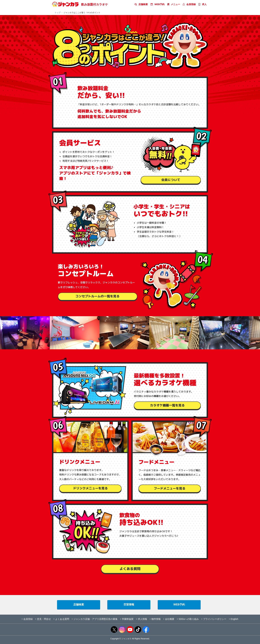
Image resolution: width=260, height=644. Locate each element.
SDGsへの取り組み (188, 619)
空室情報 (129, 605)
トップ (58, 12)
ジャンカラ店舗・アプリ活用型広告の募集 (95, 619)
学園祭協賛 (127, 619)
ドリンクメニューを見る (90, 488)
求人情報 (142, 619)
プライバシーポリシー (214, 619)
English (234, 619)
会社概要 (169, 619)
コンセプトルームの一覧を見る (97, 296)
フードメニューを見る (170, 488)
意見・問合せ (43, 619)
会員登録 (189, 4)
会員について (171, 180)
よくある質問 (130, 569)
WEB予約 (158, 4)
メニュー (174, 4)
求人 (203, 4)
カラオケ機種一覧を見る (167, 405)
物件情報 (155, 619)
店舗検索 (141, 4)
